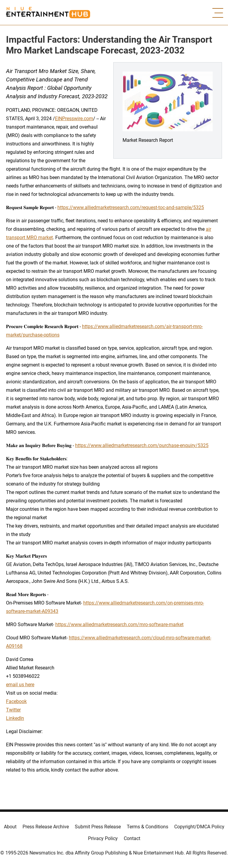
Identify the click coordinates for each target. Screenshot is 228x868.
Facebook (16, 701)
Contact (132, 838)
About (10, 827)
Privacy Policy (103, 838)
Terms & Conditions (147, 827)
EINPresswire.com (74, 119)
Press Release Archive (46, 827)
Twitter (13, 710)
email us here (20, 685)
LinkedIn (15, 718)
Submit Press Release (98, 827)
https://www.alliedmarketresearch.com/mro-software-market (119, 624)
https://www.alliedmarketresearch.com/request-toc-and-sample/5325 (131, 207)
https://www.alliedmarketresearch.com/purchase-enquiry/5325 (142, 445)
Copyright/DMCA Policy (199, 827)
